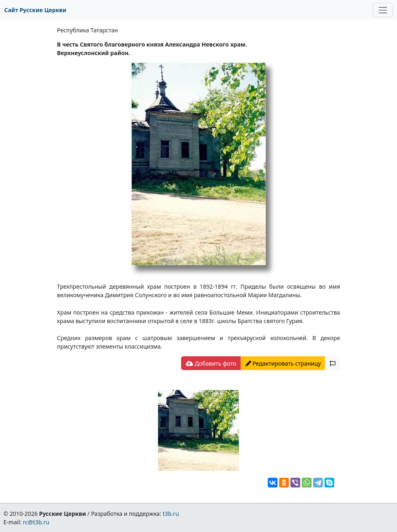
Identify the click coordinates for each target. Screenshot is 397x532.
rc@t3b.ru (36, 522)
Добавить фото (211, 363)
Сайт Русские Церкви (35, 10)
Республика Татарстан (88, 30)
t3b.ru (171, 514)
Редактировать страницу (283, 363)
